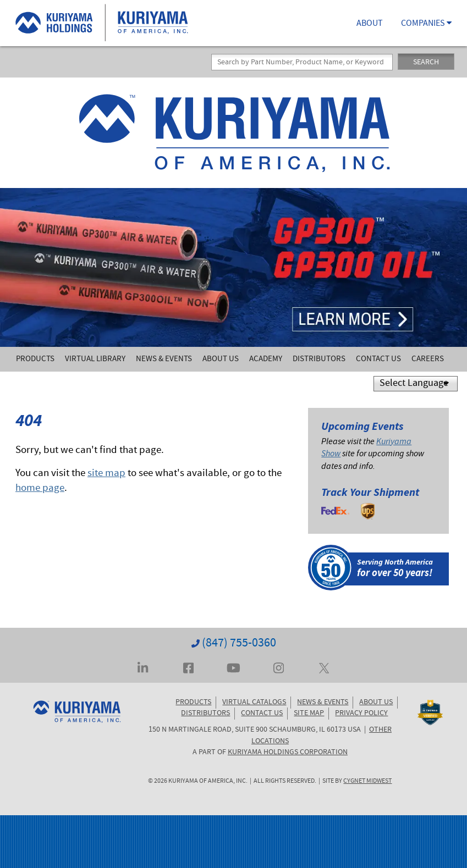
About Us (221, 359)
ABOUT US (376, 703)
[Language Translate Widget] (416, 384)
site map (106, 474)
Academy (266, 359)
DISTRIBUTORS (205, 714)
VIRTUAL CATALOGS (254, 703)
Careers (428, 359)
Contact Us (378, 359)
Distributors (319, 359)
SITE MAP (309, 714)
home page (40, 489)
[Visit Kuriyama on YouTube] (233, 667)
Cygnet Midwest (367, 781)
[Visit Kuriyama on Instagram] (279, 667)
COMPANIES (426, 24)
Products (35, 359)
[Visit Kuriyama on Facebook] (188, 667)
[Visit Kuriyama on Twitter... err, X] (324, 667)
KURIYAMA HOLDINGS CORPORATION (288, 753)
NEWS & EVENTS (323, 703)
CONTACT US (262, 714)
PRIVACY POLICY (361, 714)
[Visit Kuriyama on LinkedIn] (143, 667)
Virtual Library (95, 359)
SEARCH (426, 63)
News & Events (164, 359)
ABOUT (370, 24)
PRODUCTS (193, 703)
